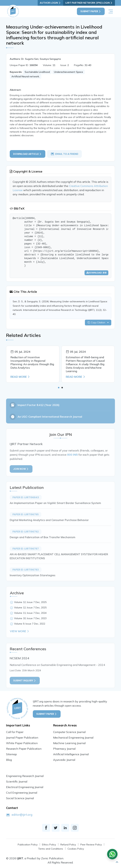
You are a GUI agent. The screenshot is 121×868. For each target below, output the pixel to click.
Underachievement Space (68, 72)
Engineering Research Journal (25, 776)
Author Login (50, 3)
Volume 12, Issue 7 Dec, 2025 (30, 613)
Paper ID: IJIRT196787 (26, 559)
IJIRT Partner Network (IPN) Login (89, 3)
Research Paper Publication (24, 749)
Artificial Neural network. (26, 76)
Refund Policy (68, 845)
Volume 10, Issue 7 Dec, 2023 (30, 629)
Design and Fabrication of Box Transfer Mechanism (43, 548)
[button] (59, 388)
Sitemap (11, 754)
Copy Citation (98, 322)
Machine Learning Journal (69, 743)
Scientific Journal (17, 781)
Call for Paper (15, 732)
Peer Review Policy (91, 845)
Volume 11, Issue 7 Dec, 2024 (30, 624)
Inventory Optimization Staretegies (33, 586)
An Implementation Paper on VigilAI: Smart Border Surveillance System (55, 513)
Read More (20, 377)
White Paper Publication (22, 743)
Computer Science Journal (69, 732)
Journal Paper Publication (22, 738)
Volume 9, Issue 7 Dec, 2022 (30, 634)
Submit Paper (91, 11)
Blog (9, 760)
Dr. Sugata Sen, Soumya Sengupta (41, 59)
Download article (28, 154)
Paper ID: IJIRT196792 (26, 542)
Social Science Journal (20, 798)
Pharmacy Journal (64, 749)
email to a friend (64, 154)
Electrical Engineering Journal (25, 787)
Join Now (21, 480)
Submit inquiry (25, 691)
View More (20, 642)
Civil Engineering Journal (22, 793)
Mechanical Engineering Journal (73, 738)
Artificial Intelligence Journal (71, 754)
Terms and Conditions (51, 849)
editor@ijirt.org (22, 815)
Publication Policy (28, 845)
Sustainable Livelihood (37, 72)
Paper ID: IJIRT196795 (26, 525)
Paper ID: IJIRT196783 (26, 580)
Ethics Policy (49, 845)
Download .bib (96, 273)
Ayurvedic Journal (64, 760)
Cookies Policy (76, 849)
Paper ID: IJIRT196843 (26, 508)
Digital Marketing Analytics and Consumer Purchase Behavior (49, 531)
